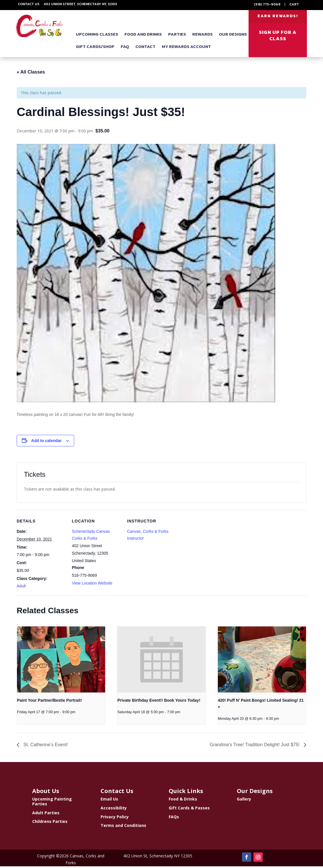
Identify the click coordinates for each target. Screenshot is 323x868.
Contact (145, 48)
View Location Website (92, 585)
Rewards (202, 36)
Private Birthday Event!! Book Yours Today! (159, 702)
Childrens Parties (50, 823)
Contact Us (29, 4)
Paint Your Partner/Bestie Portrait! (49, 702)
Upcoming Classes (97, 36)
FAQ (125, 48)
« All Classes (31, 74)
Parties (177, 36)
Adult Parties (46, 814)
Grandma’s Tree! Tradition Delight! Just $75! (255, 747)
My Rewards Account (186, 48)
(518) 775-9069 (267, 4)
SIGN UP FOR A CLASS (278, 37)
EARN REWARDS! (278, 17)
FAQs (174, 818)
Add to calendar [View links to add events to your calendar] (47, 442)
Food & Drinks (183, 801)
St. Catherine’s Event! (45, 747)
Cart (294, 4)
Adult (21, 588)
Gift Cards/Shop (95, 48)
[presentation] (61, 661)
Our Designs (233, 36)
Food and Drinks (143, 36)
